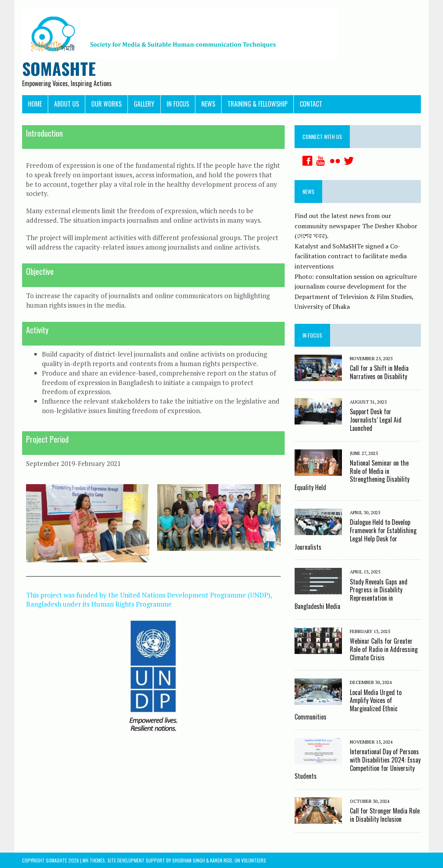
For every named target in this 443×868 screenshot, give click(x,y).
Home (35, 104)
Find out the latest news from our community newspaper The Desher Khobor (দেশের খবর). (356, 226)
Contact (311, 104)
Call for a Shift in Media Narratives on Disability (379, 372)
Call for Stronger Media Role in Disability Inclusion (385, 815)
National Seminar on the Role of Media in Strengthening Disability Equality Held (352, 475)
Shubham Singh (189, 860)
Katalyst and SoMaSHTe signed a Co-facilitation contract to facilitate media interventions (351, 256)
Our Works (106, 104)
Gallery (144, 104)
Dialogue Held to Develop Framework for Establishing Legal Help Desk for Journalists (356, 534)
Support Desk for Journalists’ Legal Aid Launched (376, 420)
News (208, 104)
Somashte (56, 860)
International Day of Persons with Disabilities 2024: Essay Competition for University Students (358, 764)
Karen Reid (221, 860)
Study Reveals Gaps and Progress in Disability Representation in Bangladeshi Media (351, 594)
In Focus (178, 104)
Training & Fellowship (257, 104)
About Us (67, 104)
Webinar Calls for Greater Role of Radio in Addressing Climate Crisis (384, 649)
